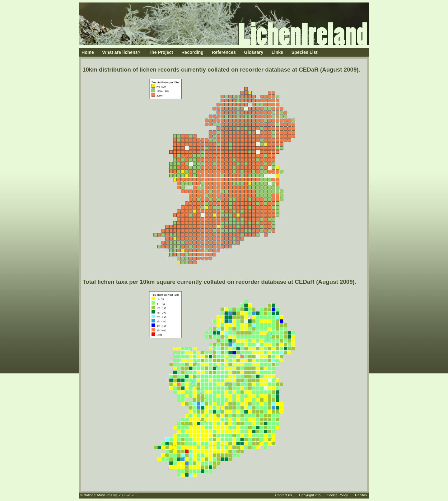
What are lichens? (121, 52)
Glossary (254, 52)
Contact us (284, 495)
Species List (305, 52)
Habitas (361, 495)
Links (278, 52)
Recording (192, 52)
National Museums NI (100, 495)
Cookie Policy (337, 495)
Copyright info (310, 495)
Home (88, 52)
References (224, 52)
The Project (161, 52)
